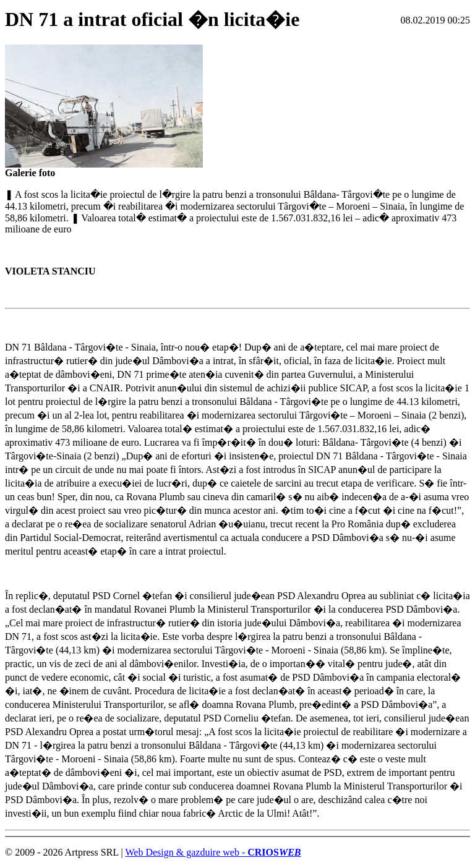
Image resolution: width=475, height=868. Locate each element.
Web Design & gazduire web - (213, 852)
